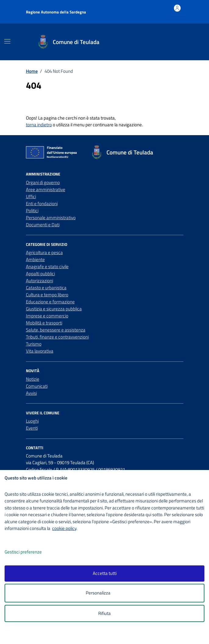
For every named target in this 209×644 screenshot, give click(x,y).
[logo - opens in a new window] (107, 635)
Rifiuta (105, 613)
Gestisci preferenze (30, 552)
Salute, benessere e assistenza (56, 330)
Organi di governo (43, 182)
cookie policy (64, 528)
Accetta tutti (105, 573)
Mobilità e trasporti (44, 323)
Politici (32, 211)
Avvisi (31, 393)
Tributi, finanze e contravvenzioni (57, 337)
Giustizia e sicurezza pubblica (54, 309)
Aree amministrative (46, 189)
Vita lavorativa (40, 351)
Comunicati (37, 386)
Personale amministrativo (51, 218)
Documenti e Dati (43, 225)
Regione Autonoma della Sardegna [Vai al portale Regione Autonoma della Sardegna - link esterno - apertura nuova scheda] (56, 12)
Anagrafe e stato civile (47, 266)
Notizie (33, 379)
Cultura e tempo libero (47, 295)
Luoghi (32, 421)
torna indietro (39, 125)
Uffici (31, 196)
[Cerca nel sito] (177, 42)
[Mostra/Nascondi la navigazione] (7, 41)
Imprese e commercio (47, 316)
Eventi (32, 428)
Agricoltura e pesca (44, 252)
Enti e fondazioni (42, 204)
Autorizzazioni (40, 281)
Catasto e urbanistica (46, 288)
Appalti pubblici (40, 274)
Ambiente (35, 259)
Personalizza (105, 593)
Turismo (34, 344)
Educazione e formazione (50, 302)
